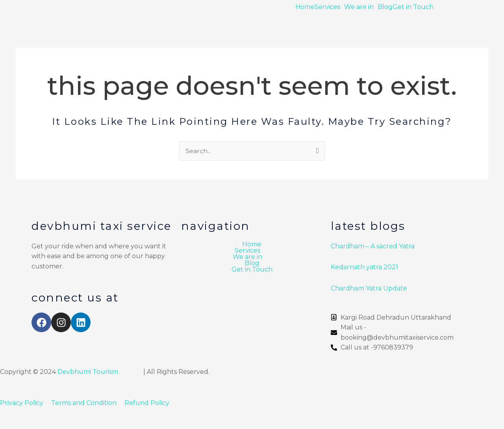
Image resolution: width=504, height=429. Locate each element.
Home (305, 7)
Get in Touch (413, 7)
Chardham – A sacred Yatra (373, 246)
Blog (385, 7)
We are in (359, 7)
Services (327, 7)
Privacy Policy (22, 403)
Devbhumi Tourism (88, 372)
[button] (329, 7)
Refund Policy (147, 403)
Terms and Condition (85, 403)
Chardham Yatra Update (370, 288)
